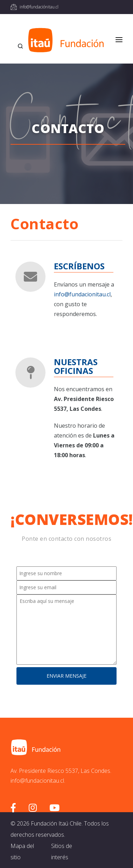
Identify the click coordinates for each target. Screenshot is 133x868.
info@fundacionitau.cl (82, 294)
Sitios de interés (62, 851)
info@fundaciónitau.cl (39, 7)
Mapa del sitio (22, 851)
